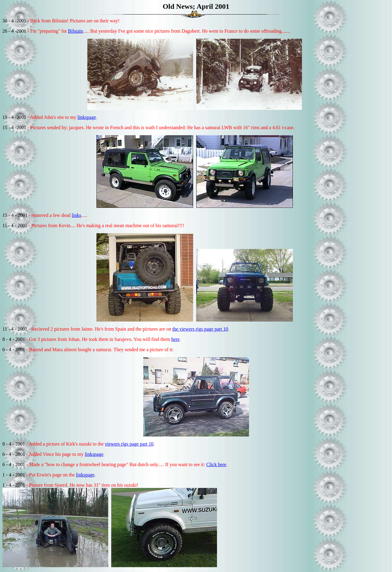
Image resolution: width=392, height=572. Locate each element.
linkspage (87, 117)
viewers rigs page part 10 (129, 444)
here (176, 339)
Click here (216, 464)
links (76, 215)
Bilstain (76, 31)
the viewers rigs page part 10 (200, 329)
